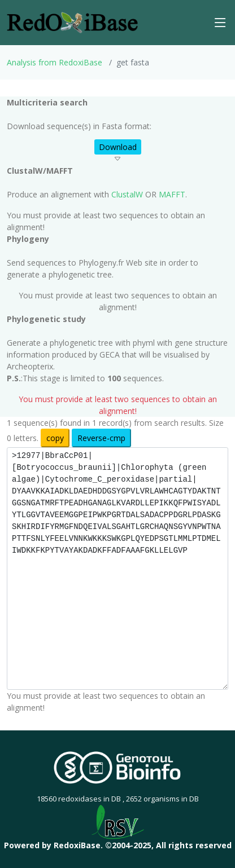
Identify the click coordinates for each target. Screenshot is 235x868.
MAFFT (172, 194)
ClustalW (127, 194)
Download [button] (118, 147)
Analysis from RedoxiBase (55, 62)
